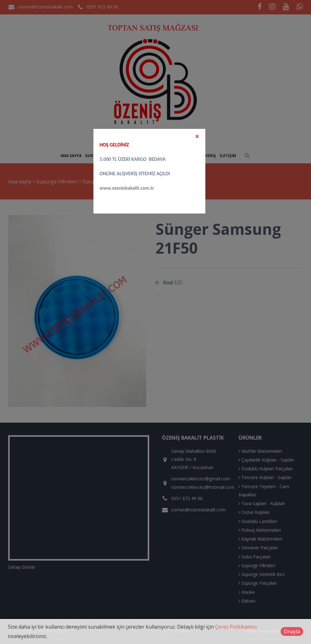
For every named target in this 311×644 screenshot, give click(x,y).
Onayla (292, 631)
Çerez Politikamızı (236, 627)
